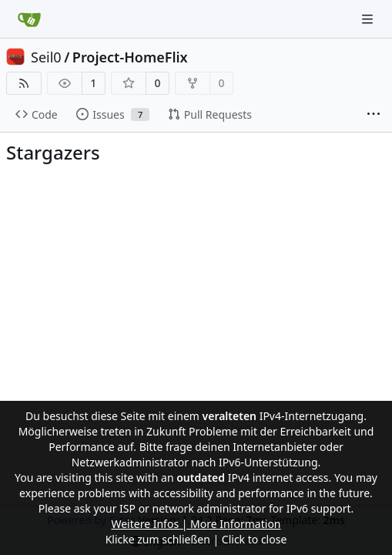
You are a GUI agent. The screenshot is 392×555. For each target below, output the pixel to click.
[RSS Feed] (24, 83)
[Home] (29, 19)
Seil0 (46, 57)
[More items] (374, 115)
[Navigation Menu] (369, 19)
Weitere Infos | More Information (196, 524)
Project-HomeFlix (130, 57)
